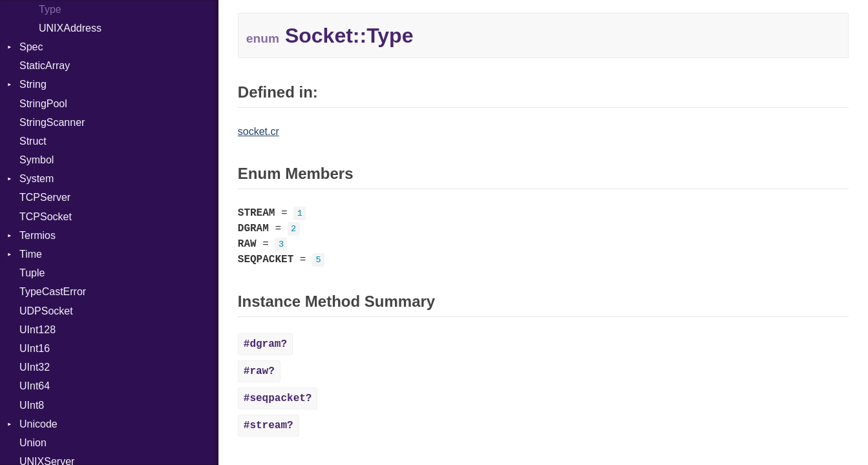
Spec (31, 47)
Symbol (37, 160)
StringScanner (52, 122)
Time (31, 254)
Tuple (32, 273)
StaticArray (45, 66)
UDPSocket (46, 311)
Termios (37, 235)
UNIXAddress (70, 28)
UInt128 (37, 330)
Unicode (38, 424)
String (33, 84)
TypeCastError (53, 292)
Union (33, 443)
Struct (33, 141)
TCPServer (45, 197)
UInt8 (32, 405)
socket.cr (259, 131)
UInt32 (35, 367)
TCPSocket (46, 217)
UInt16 (35, 348)
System (37, 179)
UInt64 (35, 386)
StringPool (43, 104)
